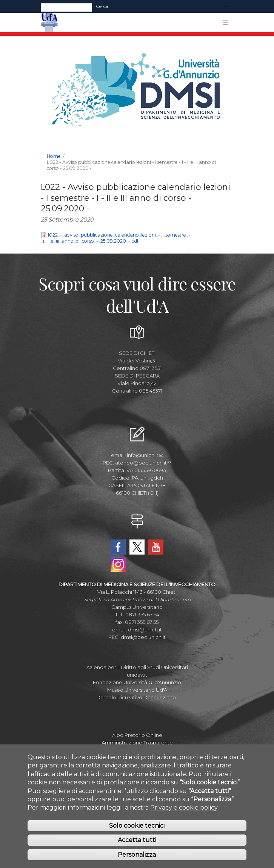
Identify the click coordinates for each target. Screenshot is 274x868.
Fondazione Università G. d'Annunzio (137, 682)
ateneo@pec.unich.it (143, 463)
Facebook (118, 547)
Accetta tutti (137, 849)
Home (54, 156)
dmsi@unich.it (145, 630)
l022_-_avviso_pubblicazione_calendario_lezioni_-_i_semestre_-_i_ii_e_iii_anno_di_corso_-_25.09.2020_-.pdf (115, 238)
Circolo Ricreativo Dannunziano (137, 697)
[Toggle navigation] (226, 7)
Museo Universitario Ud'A (137, 690)
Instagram (118, 564)
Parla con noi (137, 750)
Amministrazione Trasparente (137, 743)
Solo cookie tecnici (137, 834)
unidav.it (137, 675)
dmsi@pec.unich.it (143, 637)
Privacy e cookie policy (184, 816)
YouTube (156, 547)
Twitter (137, 547)
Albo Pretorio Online (137, 735)
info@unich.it (145, 455)
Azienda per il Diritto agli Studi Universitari (137, 667)
